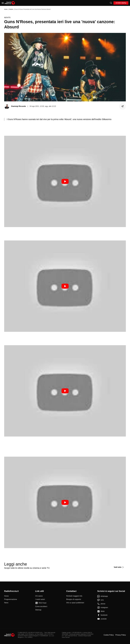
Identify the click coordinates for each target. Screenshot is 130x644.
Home (6, 9)
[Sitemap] (38, 610)
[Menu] (3, 3)
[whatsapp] (103, 596)
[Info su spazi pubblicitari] (75, 603)
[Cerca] (111, 3)
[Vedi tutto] (119, 567)
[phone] (101, 604)
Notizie (11, 9)
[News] (6, 603)
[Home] (10, 3)
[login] (121, 3)
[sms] (100, 600)
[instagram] (103, 608)
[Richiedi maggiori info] (74, 596)
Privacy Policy (121, 635)
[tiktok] (101, 611)
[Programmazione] (11, 599)
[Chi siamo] (39, 596)
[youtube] (102, 619)
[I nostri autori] (40, 599)
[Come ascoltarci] (41, 607)
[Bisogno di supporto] (74, 599)
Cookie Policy (109, 635)
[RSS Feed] (41, 603)
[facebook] (102, 615)
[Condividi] (123, 106)
